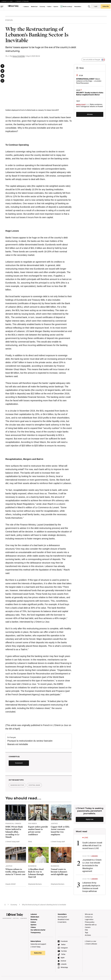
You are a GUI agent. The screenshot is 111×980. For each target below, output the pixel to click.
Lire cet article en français (93, 60)
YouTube (64, 952)
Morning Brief (62, 918)
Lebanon (26, 7)
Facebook (64, 942)
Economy (42, 7)
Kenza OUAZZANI (19, 56)
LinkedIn (64, 965)
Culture (49, 7)
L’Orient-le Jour (7, 1)
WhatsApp (64, 968)
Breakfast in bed (63, 920)
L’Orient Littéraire (91, 945)
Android (63, 962)
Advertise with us (91, 926)
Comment (22, 764)
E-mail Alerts (62, 923)
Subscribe (106, 6)
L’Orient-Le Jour (91, 942)
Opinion (56, 7)
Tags (86, 933)
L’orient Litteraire (22, 1)
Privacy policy (90, 923)
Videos (33, 928)
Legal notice (89, 920)
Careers (88, 928)
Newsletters (78, 7)
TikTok (63, 955)
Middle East (34, 7)
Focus (9, 20)
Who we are (89, 915)
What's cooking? (66, 6)
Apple (63, 958)
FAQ (86, 931)
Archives (88, 936)
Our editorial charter (38, 931)
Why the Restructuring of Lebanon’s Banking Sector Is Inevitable (44, 905)
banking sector (18, 787)
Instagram (64, 949)
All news (90, 114)
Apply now (90, 821)
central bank (38, 787)
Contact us (89, 918)
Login (96, 6)
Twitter (63, 945)
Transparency (36, 933)
